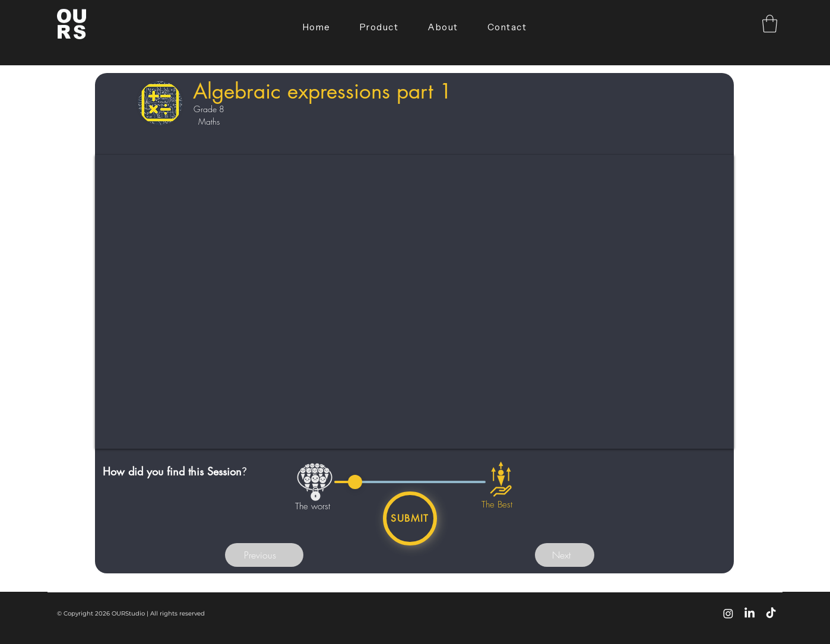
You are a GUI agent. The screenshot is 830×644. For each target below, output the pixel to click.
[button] (770, 24)
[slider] (355, 482)
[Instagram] (728, 613)
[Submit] (410, 518)
